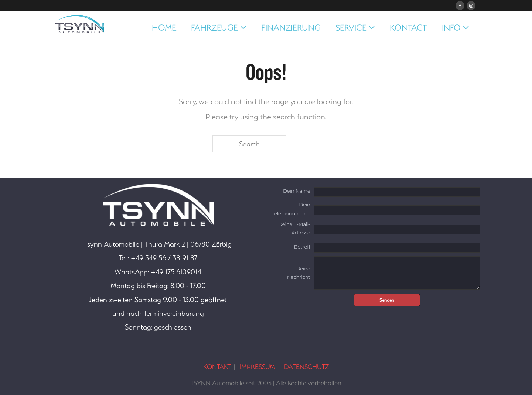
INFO (451, 28)
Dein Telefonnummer (291, 209)
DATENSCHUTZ (307, 367)
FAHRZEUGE (214, 28)
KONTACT (408, 28)
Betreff (302, 247)
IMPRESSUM (258, 367)
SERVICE (351, 28)
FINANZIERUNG (291, 28)
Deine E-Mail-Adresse (294, 228)
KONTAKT (217, 367)
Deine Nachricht (298, 273)
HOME (164, 28)
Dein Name (297, 191)
